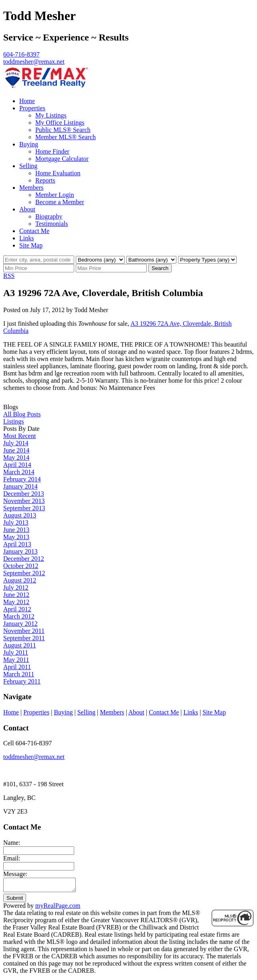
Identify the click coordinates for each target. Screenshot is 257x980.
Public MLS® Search (63, 130)
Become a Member (60, 202)
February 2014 (22, 479)
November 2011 (24, 631)
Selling (28, 166)
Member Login (55, 195)
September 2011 (24, 638)
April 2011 (17, 667)
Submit (15, 900)
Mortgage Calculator (62, 159)
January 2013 (20, 551)
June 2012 (16, 595)
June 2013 (16, 530)
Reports (45, 180)
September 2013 (24, 508)
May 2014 (16, 458)
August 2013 (20, 515)
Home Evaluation (58, 173)
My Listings (51, 115)
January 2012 (20, 624)
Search (160, 268)
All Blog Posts (22, 414)
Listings (14, 421)
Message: (15, 874)
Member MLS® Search (66, 137)
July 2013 (16, 522)
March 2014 (19, 472)
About (27, 209)
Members (31, 188)
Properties (32, 108)
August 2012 (20, 580)
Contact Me (34, 231)
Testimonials (52, 224)
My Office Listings (60, 123)
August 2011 (20, 645)
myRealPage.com (58, 908)
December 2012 (24, 559)
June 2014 (16, 450)
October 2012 (21, 566)
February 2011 (22, 681)
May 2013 (16, 537)
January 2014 (20, 486)
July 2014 (16, 443)
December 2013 (24, 494)
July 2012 (16, 587)
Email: (12, 858)
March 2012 (19, 616)
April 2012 (17, 609)
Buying (29, 144)
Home (27, 101)
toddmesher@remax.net (34, 757)
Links (26, 238)
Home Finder (52, 151)
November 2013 (24, 501)
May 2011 (16, 660)
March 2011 (19, 674)
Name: (12, 843)
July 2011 (16, 652)
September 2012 (24, 573)
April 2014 (17, 465)
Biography (49, 216)
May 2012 (16, 602)
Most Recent (19, 436)
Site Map (31, 245)
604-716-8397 (21, 54)
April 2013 (17, 544)
